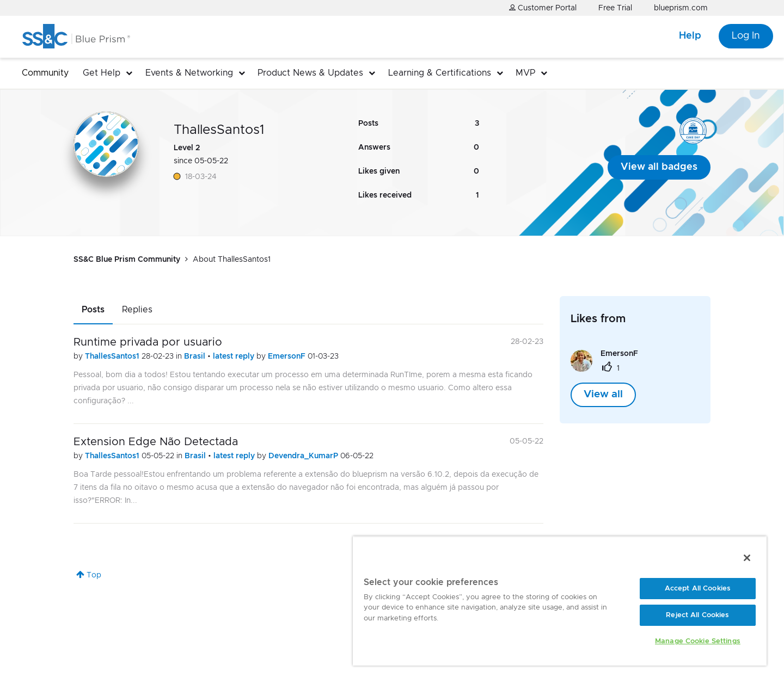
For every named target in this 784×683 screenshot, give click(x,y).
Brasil (196, 356)
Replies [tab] (137, 310)
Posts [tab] (93, 310)
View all (603, 395)
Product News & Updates (310, 73)
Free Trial (615, 8)
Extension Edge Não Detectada (156, 442)
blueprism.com (681, 8)
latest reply (235, 356)
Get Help (102, 73)
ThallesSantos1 (113, 356)
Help (690, 36)
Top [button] (94, 575)
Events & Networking (189, 73)
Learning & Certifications (440, 73)
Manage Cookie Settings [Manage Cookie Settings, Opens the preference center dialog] (698, 641)
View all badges (659, 167)
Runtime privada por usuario (148, 342)
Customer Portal (543, 8)
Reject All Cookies (697, 615)
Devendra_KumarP (304, 456)
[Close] (747, 558)
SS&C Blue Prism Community (127, 260)
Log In (746, 36)
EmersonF (288, 356)
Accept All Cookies (698, 589)
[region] (560, 601)
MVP (525, 73)
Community (45, 73)
